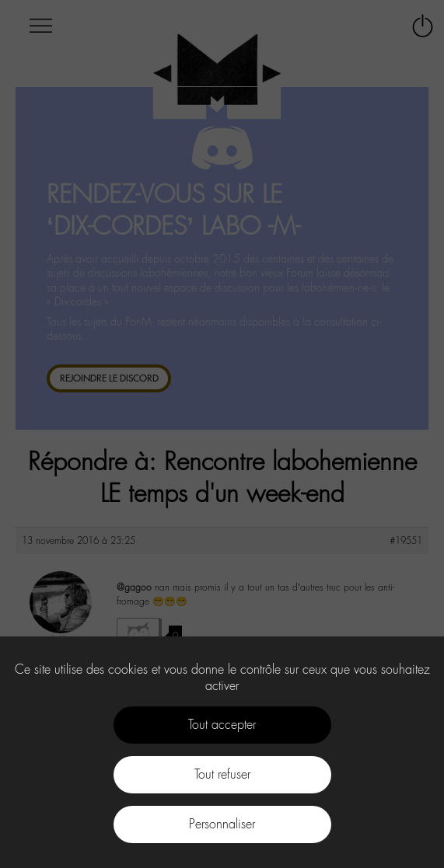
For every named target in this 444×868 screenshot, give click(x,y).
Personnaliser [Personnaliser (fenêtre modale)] (222, 824)
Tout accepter (222, 725)
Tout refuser (222, 774)
